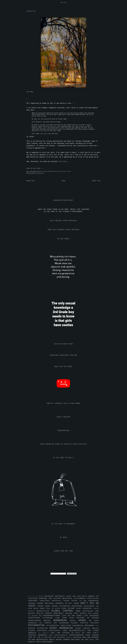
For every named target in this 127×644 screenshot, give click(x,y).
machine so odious (88, 618)
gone (79, 611)
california (81, 598)
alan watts (83, 596)
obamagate (34, 623)
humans (49, 613)
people (49, 623)
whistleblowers (44, 642)
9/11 (42, 596)
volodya (78, 637)
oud (42, 623)
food (65, 608)
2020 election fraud (64, 344)
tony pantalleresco (59, 635)
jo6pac (96, 613)
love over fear (66, 618)
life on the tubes (73, 616)
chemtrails (58, 601)
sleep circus (83, 628)
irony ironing (81, 613)
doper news (45, 606)
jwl (41, 616)
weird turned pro (66, 640)
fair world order (37, 608)
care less (62, 162)
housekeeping (64, 431)
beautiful (68, 598)
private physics (90, 623)
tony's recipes (64, 417)
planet (76, 623)
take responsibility (75, 631)
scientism (43, 628)
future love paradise (81, 608)
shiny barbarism (50, 171)
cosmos (41, 603)
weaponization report (64, 200)
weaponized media (46, 640)
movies (49, 621)
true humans (92, 635)
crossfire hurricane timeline (64, 355)
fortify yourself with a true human (64, 403)
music (74, 621)
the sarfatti (44, 633)
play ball (40, 131)
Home (64, 181)
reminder (90, 626)
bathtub (58, 598)
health (41, 613)
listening (49, 618)
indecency (59, 613)
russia (33, 628)
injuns (69, 613)
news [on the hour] (64, 367)
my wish (64, 537)
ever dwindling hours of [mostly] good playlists (64, 444)
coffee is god (80, 601)
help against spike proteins (64, 221)
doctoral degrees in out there (63, 603)
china (67, 601)
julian (35, 616)
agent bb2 (72, 596)
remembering (79, 626)
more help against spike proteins (64, 230)
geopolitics (40, 171)
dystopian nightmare (72, 606)
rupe (97, 626)
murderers (62, 620)
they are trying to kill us (68, 633)
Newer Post (31, 181)
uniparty (70, 637)
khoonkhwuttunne (52, 616)
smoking (95, 628)
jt (30, 616)
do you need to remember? (64, 524)
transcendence (77, 635)
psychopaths (37, 625)
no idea (94, 621)
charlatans (46, 601)
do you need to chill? (63, 458)
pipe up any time (33, 168)
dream (56, 606)
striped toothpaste (39, 631)
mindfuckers (36, 621)
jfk (90, 613)
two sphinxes (59, 637)
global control (64, 611)
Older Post (96, 181)
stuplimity (56, 631)
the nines (64, 2)
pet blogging (62, 623)
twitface (49, 637)
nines (84, 620)
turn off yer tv (36, 637)
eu (98, 606)
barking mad (46, 598)
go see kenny (64, 239)
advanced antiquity (55, 596)
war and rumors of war (64, 171)
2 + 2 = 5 (34, 596)
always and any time (64, 551)
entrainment (90, 606)
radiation (67, 626)
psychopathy (54, 626)
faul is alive (54, 608)
